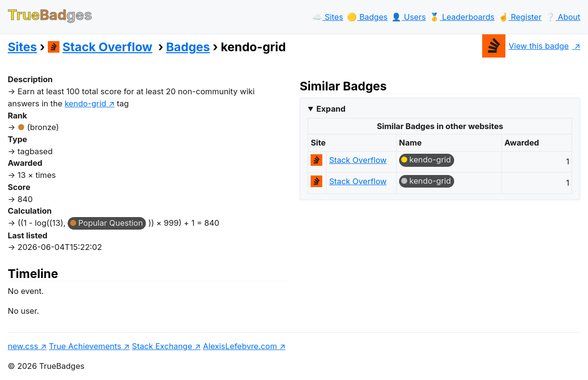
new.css (23, 346)
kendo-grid (430, 160)
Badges (188, 47)
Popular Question (111, 223)
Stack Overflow (100, 47)
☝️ (520, 17)
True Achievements (85, 346)
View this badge (525, 46)
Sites (22, 47)
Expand (331, 109)
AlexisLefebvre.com (240, 346)
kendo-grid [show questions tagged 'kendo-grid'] (86, 103)
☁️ (328, 17)
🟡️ (367, 17)
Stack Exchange (162, 346)
